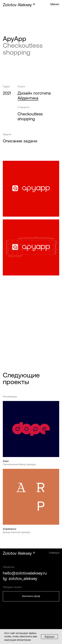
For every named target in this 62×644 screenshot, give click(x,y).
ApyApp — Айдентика (24, 297)
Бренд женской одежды (16, 532)
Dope (6, 461)
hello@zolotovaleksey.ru (25, 573)
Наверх (54, 553)
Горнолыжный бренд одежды (19, 464)
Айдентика (28, 98)
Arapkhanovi (10, 529)
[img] (31, 497)
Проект (7, 350)
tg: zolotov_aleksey (20, 579)
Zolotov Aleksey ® (19, 5)
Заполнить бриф (31, 596)
